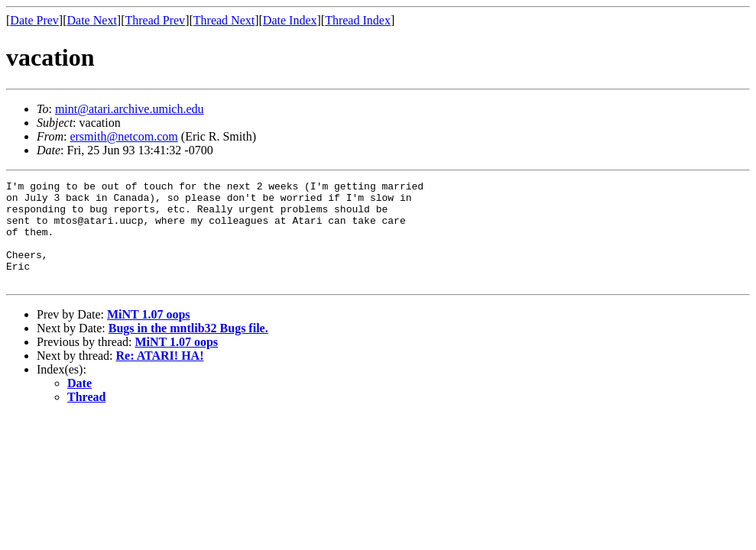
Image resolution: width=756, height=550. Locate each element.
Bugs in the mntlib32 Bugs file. (188, 349)
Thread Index (358, 20)
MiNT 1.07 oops (149, 335)
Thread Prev (155, 20)
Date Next (92, 20)
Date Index (290, 20)
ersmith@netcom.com (123, 136)
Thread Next (224, 20)
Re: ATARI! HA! (160, 376)
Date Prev (34, 20)
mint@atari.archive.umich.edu (130, 109)
